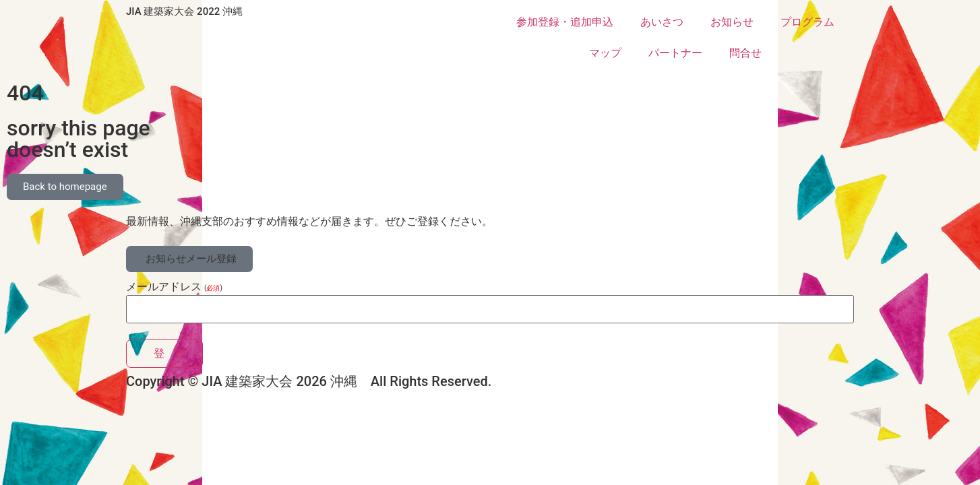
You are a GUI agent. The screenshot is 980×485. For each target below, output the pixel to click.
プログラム (807, 22)
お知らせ (732, 22)
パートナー (675, 53)
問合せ (745, 53)
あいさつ (662, 22)
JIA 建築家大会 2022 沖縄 (184, 11)
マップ (605, 53)
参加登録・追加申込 (565, 22)
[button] (189, 259)
